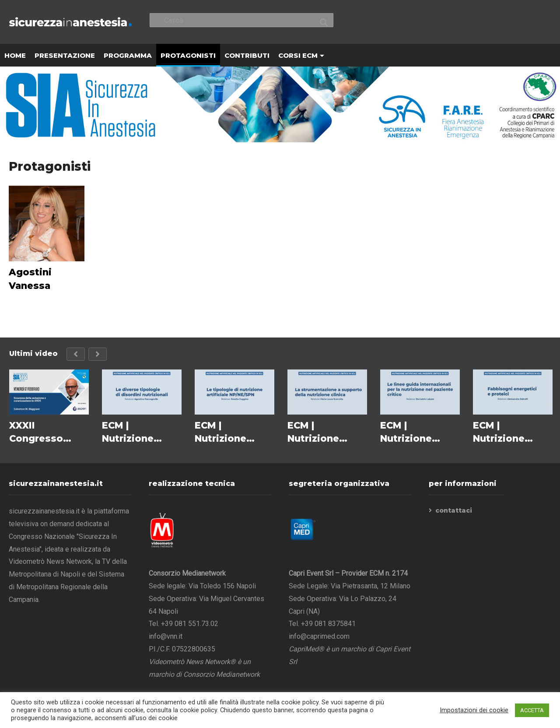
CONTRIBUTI (247, 56)
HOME (15, 56)
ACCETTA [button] (532, 710)
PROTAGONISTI (188, 56)
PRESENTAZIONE (65, 56)
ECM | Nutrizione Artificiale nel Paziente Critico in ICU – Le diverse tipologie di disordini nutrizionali (142, 433)
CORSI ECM (301, 56)
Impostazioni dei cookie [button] (474, 710)
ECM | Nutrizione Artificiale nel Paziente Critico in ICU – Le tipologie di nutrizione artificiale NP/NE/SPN (234, 433)
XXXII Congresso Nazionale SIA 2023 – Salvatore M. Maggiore (43, 433)
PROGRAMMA (128, 56)
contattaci (454, 511)
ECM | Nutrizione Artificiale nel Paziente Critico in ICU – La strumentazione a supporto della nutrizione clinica (327, 433)
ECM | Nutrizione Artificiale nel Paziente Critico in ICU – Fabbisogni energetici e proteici (513, 433)
